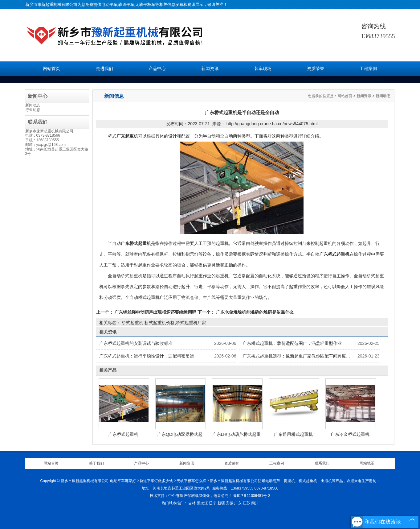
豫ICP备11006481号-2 (252, 496)
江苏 (247, 503)
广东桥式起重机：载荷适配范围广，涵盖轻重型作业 (292, 343)
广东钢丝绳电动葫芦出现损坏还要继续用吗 (156, 312)
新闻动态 (33, 105)
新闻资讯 (210, 69)
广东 (238, 503)
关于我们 (96, 463)
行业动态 (33, 110)
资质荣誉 (316, 69)
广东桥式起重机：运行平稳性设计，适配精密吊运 (147, 356)
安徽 (230, 503)
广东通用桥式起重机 (293, 434)
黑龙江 (202, 503)
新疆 (221, 503)
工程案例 (368, 69)
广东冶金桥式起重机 (350, 434)
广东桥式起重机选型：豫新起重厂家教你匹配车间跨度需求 (299, 356)
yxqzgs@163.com (51, 145)
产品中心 (157, 69)
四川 (255, 503)
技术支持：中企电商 (166, 496)
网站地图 (367, 463)
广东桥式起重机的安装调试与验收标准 (136, 343)
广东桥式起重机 (123, 434)
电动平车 (109, 4)
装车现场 (263, 69)
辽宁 (213, 503)
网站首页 (51, 69)
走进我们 (104, 69)
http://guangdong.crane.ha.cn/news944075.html (272, 124)
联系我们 (322, 463)
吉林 (192, 503)
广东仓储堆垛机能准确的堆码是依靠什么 (254, 312)
